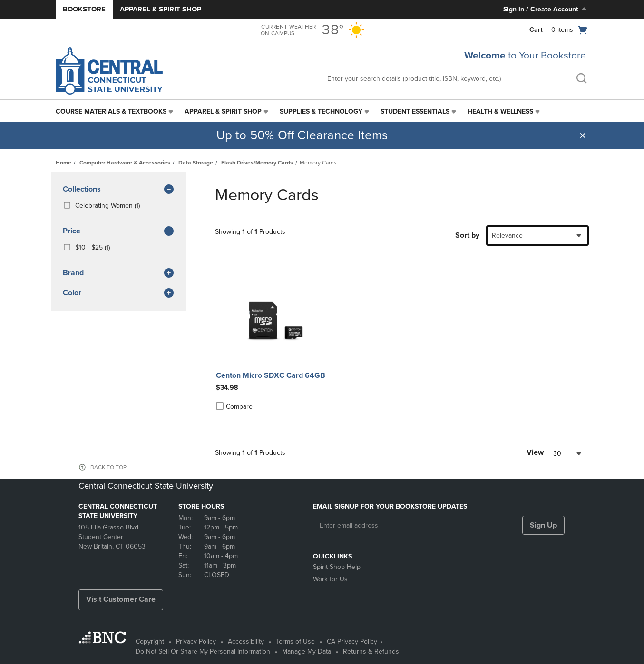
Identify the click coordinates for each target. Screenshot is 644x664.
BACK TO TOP (108, 467)
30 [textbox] (557, 454)
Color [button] (119, 293)
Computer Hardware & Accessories (125, 163)
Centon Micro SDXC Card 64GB (271, 375)
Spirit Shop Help (337, 567)
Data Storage (196, 163)
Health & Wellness (500, 111)
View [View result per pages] (535, 452)
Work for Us (330, 579)
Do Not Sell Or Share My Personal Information (203, 651)
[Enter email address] (414, 526)
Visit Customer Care (121, 599)
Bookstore (84, 9)
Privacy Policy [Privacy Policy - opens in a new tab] (196, 641)
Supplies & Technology (321, 111)
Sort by (467, 235)
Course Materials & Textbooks (111, 111)
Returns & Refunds (371, 651)
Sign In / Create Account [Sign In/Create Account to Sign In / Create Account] (546, 9)
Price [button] (119, 231)
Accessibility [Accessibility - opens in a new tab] (246, 641)
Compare (234, 406)
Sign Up (543, 525)
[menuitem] (115, 112)
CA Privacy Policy (352, 641)
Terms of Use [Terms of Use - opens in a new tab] (295, 641)
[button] (583, 135)
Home (63, 163)
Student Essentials (415, 111)
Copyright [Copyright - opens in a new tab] (150, 641)
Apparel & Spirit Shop (161, 9)
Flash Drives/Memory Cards (257, 163)
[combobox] (537, 236)
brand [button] (119, 273)
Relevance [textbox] (507, 236)
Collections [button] (119, 190)
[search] (581, 79)
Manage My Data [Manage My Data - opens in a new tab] (307, 651)
